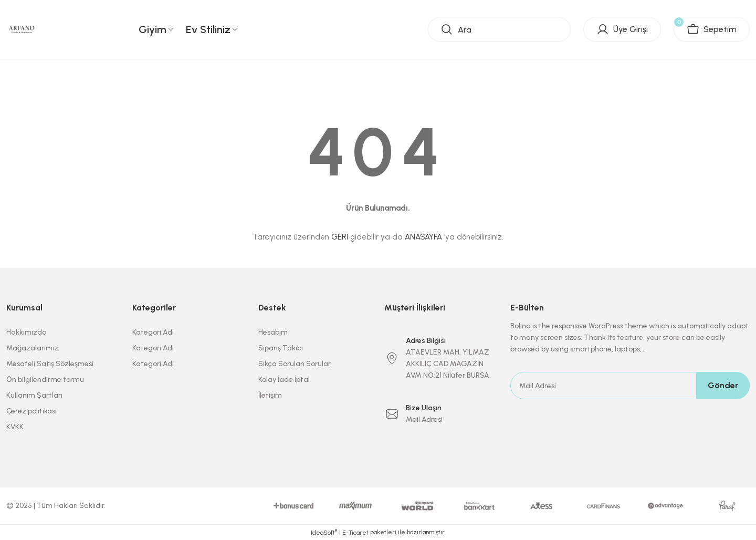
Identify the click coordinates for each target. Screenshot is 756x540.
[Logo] (22, 29)
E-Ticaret (355, 533)
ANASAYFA (423, 237)
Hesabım (273, 332)
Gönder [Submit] (723, 385)
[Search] (499, 29)
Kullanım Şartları (34, 395)
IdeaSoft (324, 532)
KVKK (15, 427)
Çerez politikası (31, 411)
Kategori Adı (153, 332)
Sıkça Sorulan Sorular (295, 364)
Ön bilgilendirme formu (45, 380)
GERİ (340, 237)
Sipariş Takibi (281, 348)
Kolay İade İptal (284, 380)
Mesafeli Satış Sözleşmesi (50, 364)
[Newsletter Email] (630, 386)
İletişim (270, 395)
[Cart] (712, 29)
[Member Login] (622, 29)
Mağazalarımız (32, 348)
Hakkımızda (27, 332)
